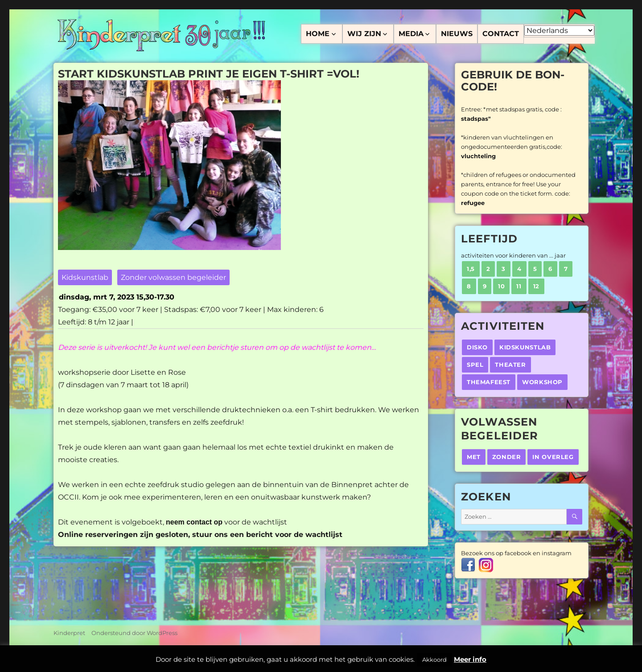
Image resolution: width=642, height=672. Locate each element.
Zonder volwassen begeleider (173, 277)
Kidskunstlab (85, 277)
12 (536, 286)
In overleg (553, 457)
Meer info (470, 659)
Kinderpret (69, 633)
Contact (501, 34)
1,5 (471, 269)
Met (474, 457)
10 (501, 286)
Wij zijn (364, 34)
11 (519, 286)
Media (411, 34)
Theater (510, 365)
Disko (477, 347)
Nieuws (457, 34)
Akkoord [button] (434, 660)
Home (318, 34)
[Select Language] (559, 31)
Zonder (507, 457)
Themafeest (489, 382)
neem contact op (194, 522)
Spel (475, 365)
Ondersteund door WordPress (134, 633)
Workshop (542, 382)
